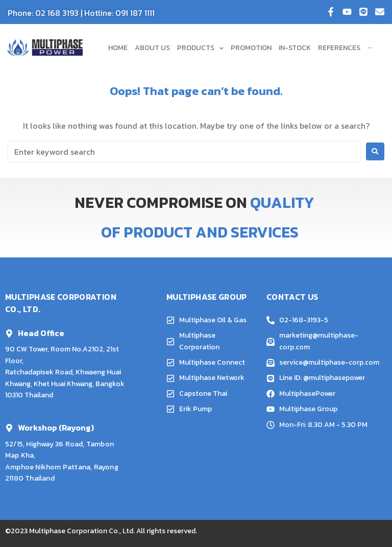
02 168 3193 (57, 13)
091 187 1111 (135, 13)
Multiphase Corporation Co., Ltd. (82, 531)
